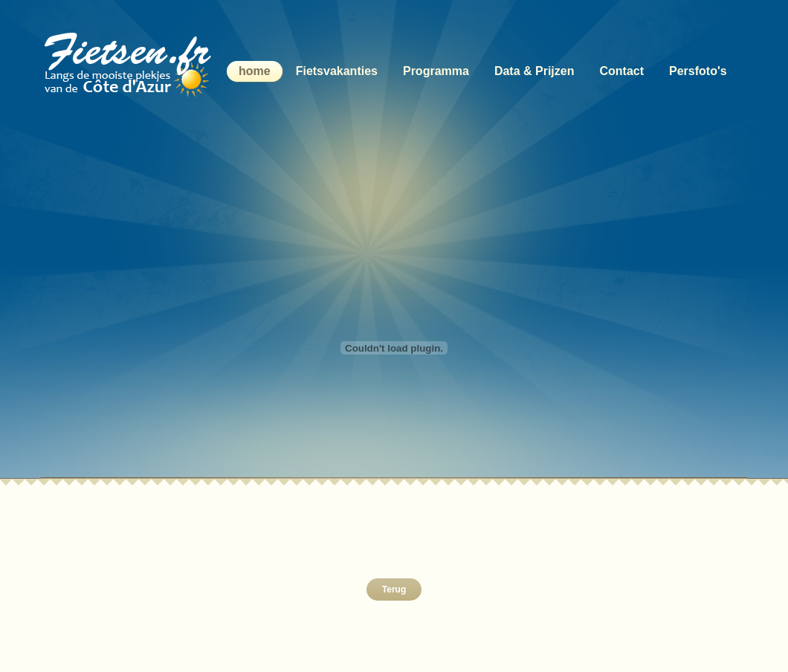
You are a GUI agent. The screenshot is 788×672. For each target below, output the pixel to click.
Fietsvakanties (337, 71)
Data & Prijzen (535, 71)
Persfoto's (698, 71)
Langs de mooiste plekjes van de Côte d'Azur (132, 63)
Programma (436, 71)
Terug (394, 589)
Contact (621, 71)
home (255, 71)
